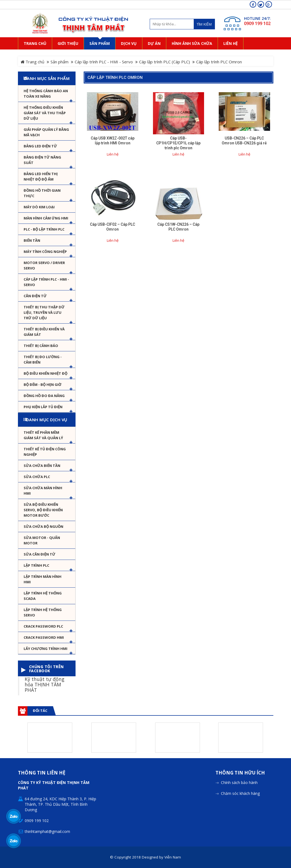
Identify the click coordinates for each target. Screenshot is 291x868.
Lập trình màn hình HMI (43, 579)
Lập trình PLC (36, 565)
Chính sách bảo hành (239, 782)
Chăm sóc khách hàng (240, 793)
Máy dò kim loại (39, 207)
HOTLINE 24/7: (257, 18)
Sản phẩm (60, 62)
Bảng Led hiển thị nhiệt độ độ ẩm (41, 176)
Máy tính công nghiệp (45, 252)
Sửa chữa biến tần (42, 466)
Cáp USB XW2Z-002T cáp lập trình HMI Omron (113, 141)
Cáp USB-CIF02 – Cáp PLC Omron (112, 227)
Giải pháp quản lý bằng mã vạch (46, 132)
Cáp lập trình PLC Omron (115, 77)
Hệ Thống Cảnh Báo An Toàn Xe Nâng (46, 94)
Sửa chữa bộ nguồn (43, 526)
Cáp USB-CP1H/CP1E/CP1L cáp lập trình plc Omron (178, 143)
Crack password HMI (44, 637)
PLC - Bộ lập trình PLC (44, 229)
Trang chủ (32, 62)
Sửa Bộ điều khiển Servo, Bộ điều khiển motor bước (43, 510)
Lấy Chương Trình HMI (46, 649)
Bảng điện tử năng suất (42, 160)
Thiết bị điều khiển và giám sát (44, 332)
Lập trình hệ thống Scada (43, 596)
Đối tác (40, 711)
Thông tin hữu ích (240, 773)
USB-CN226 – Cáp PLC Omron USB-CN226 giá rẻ (244, 141)
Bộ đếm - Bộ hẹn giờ (43, 385)
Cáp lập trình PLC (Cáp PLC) (165, 62)
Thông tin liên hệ (42, 773)
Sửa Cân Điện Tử (40, 554)
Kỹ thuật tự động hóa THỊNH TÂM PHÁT (45, 684)
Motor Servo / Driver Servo (44, 265)
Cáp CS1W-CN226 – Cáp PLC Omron (178, 227)
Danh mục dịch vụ (47, 420)
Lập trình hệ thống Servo (43, 612)
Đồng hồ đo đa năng (44, 396)
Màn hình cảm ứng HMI (46, 218)
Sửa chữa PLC (37, 477)
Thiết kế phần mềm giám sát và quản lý (43, 435)
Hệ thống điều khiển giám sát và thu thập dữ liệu (45, 113)
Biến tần (32, 240)
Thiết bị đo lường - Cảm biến (43, 359)
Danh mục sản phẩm (47, 78)
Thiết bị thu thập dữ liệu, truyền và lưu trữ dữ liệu (44, 312)
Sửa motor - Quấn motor (42, 540)
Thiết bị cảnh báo (41, 346)
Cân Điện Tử (35, 296)
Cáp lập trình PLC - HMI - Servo (104, 62)
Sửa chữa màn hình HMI (43, 491)
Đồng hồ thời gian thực (42, 193)
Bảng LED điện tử (40, 146)
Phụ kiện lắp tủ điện (43, 407)
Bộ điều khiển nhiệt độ (46, 373)
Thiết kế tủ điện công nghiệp (45, 452)
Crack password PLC (43, 626)
